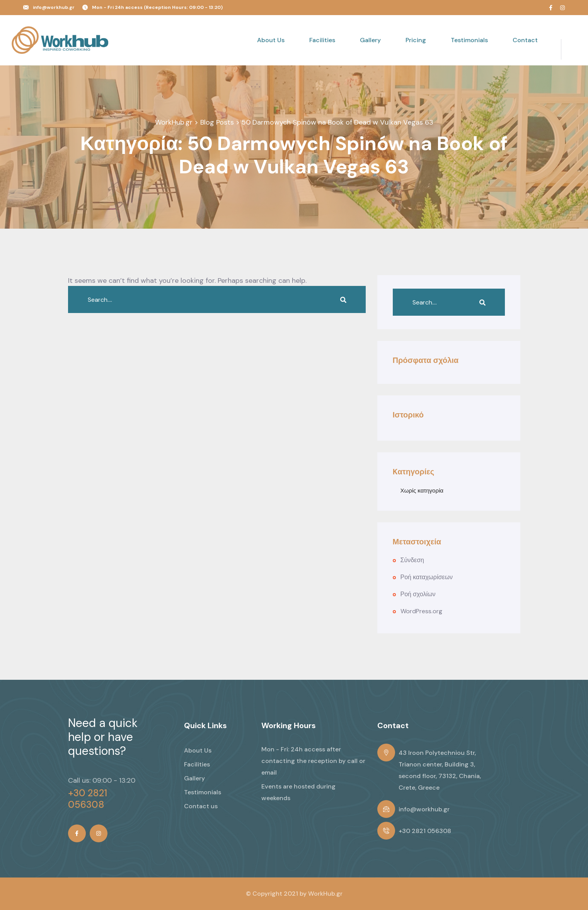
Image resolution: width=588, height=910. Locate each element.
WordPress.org (421, 611)
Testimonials (469, 40)
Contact (525, 40)
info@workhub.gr (54, 7)
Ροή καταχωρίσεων (427, 577)
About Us (271, 40)
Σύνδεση (412, 560)
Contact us (201, 806)
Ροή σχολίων (418, 594)
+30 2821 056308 (88, 799)
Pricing (416, 40)
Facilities (322, 40)
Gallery (370, 40)
